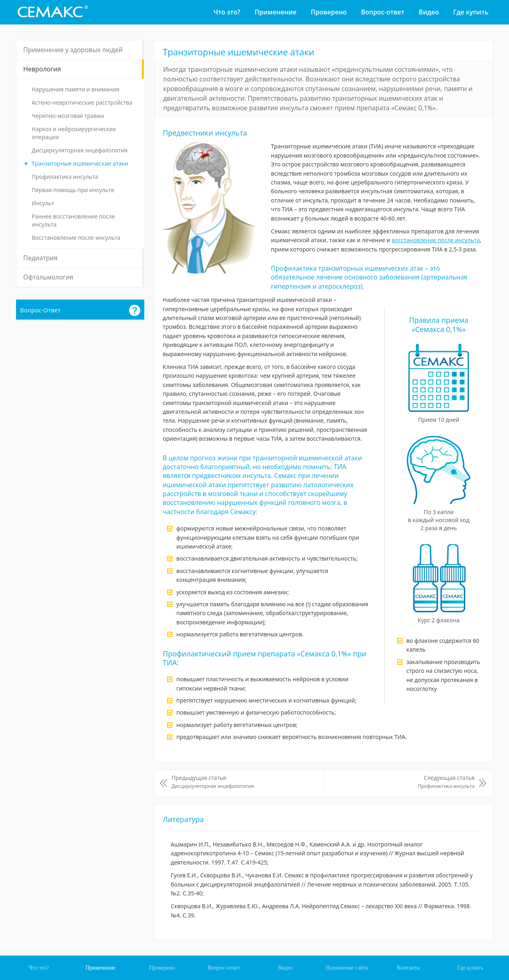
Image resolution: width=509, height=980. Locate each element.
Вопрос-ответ (383, 12)
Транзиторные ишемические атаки (80, 163)
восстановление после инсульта (436, 240)
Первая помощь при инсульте (73, 190)
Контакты (408, 968)
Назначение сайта (347, 968)
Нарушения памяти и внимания (76, 89)
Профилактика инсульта (65, 177)
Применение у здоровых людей (73, 50)
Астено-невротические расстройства (82, 102)
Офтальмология (48, 277)
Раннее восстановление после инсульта (73, 220)
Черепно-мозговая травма (68, 116)
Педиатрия (40, 258)
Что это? (227, 12)
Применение (275, 12)
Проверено (329, 12)
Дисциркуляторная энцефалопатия (80, 150)
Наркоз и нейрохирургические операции (74, 133)
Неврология (42, 69)
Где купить (471, 12)
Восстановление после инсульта (76, 238)
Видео (429, 12)
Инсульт (43, 203)
